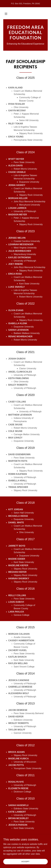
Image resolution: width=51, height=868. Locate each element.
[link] (26, 32)
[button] (6, 14)
